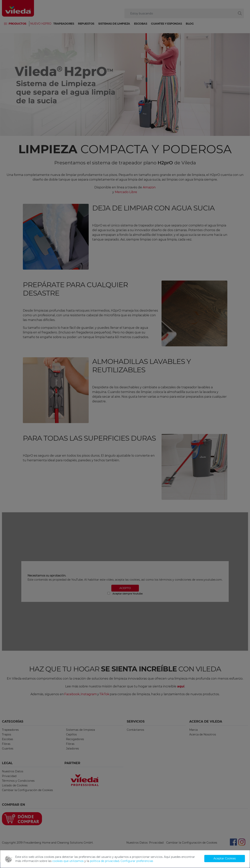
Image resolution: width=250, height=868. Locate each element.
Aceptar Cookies (225, 858)
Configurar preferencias (137, 861)
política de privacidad (104, 861)
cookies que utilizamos (68, 861)
